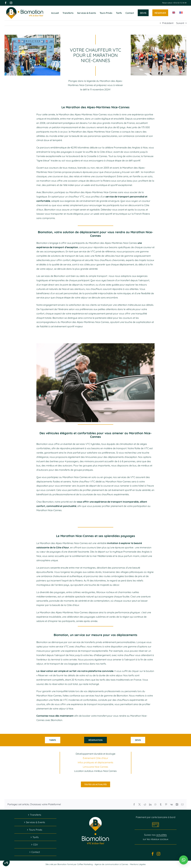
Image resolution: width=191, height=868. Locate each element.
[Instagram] (158, 854)
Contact (36, 852)
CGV (36, 845)
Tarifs (36, 837)
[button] (184, 860)
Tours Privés (36, 830)
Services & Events (36, 822)
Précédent (168, 23)
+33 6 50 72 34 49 (179, 3)
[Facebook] (153, 854)
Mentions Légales (138, 864)
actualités (162, 835)
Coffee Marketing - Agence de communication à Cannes (103, 864)
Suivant (180, 23)
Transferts (36, 815)
